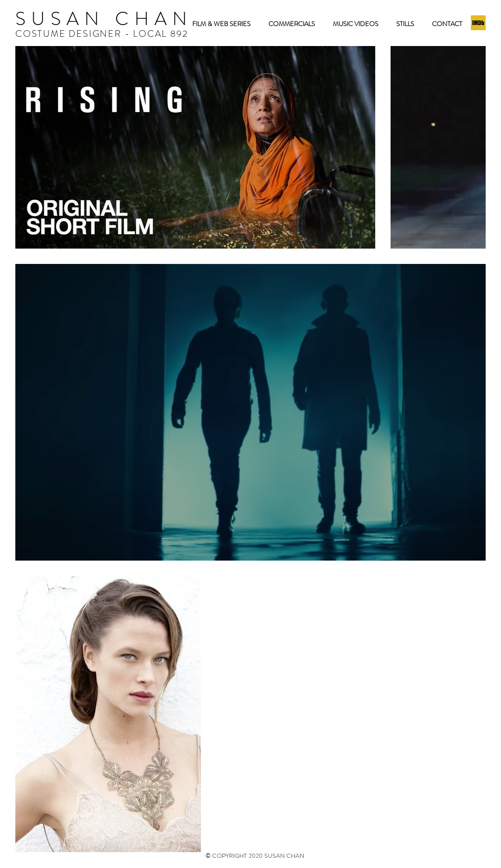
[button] (405, 24)
